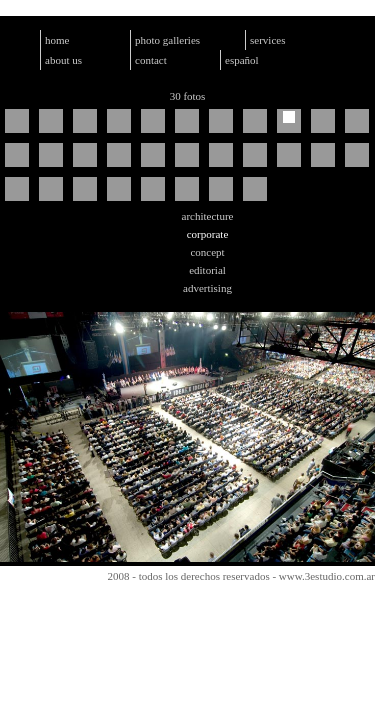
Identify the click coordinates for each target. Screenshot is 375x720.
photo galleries (167, 40)
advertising (207, 288)
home (57, 40)
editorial (207, 270)
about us (63, 60)
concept (207, 252)
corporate (208, 234)
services (267, 40)
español (242, 60)
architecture (208, 216)
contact (151, 60)
